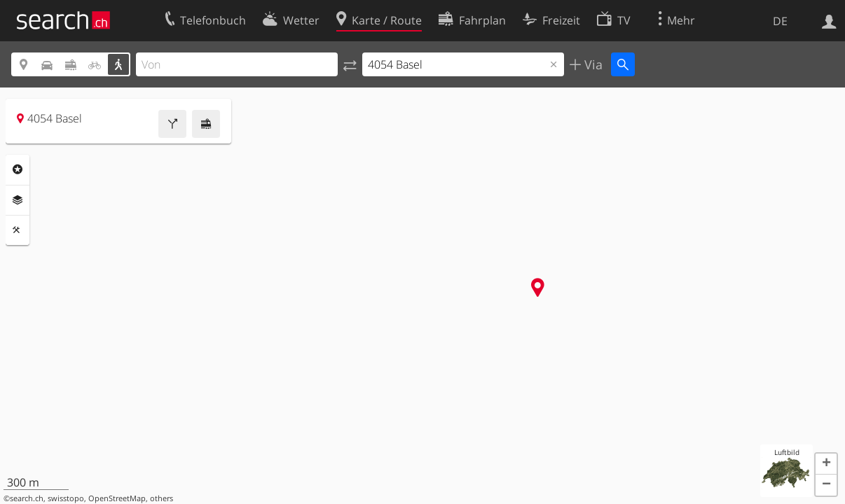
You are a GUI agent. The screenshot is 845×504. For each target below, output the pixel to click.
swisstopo (66, 498)
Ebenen (18, 200)
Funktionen (18, 230)
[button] (826, 464)
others (162, 498)
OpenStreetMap (117, 498)
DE (780, 21)
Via (592, 64)
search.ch (27, 498)
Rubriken (18, 169)
